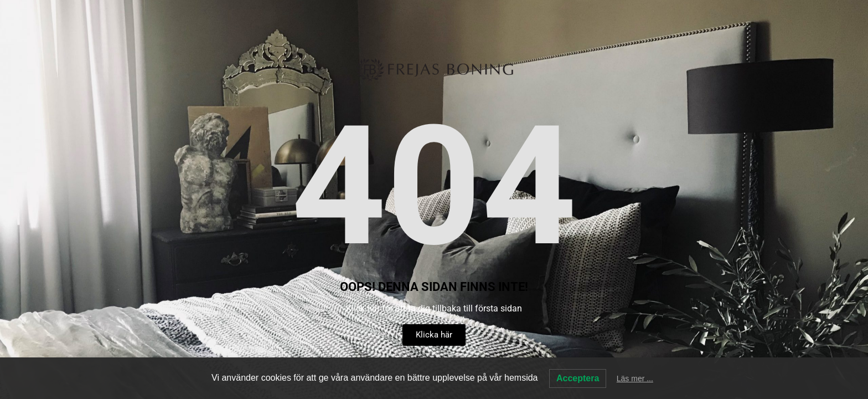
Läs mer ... (635, 378)
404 (434, 187)
